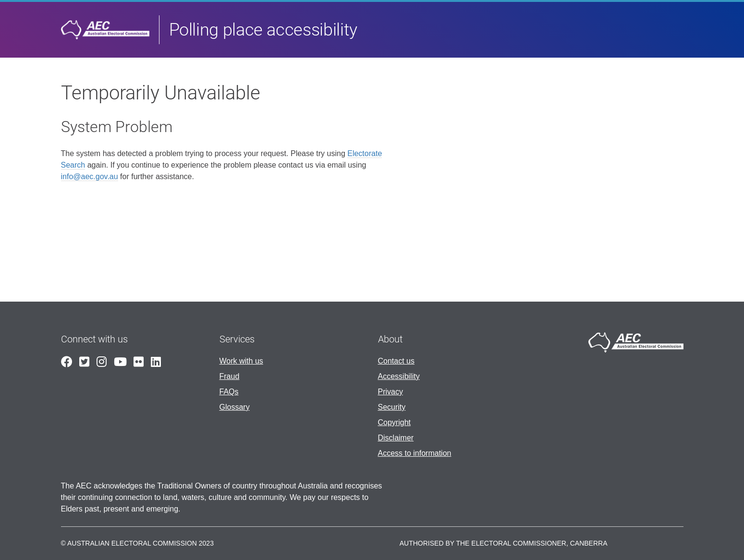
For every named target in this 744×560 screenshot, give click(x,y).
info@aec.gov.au (90, 177)
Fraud (230, 376)
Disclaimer (396, 438)
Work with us (241, 361)
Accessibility (399, 376)
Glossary (235, 407)
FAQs (229, 392)
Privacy (390, 392)
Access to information (415, 453)
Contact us (396, 361)
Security (392, 407)
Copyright (394, 422)
